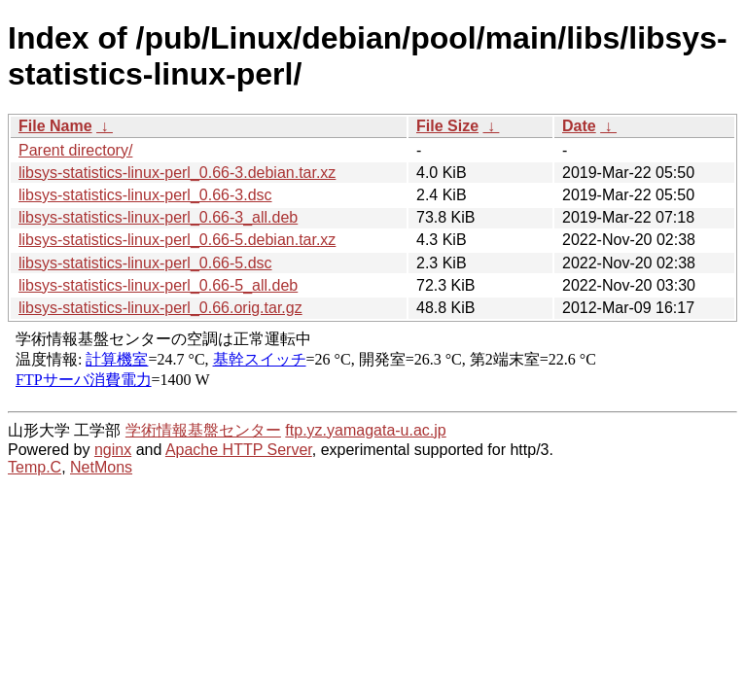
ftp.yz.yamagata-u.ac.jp (365, 430)
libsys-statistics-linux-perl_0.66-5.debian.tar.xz (177, 240)
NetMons (101, 467)
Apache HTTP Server (239, 450)
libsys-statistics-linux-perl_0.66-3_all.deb (158, 217)
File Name (55, 126)
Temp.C (35, 467)
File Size (447, 126)
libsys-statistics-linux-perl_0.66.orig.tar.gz (160, 308)
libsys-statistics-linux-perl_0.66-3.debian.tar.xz (177, 173)
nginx (113, 450)
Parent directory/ (75, 150)
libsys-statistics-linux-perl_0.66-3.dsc (145, 195)
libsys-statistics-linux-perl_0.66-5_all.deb (158, 285)
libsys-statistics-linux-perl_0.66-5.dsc (145, 263)
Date (579, 126)
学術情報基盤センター (203, 430)
